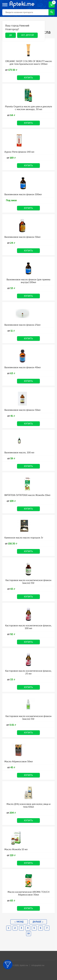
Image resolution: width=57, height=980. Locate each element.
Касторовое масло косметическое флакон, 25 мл (28, 672)
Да (11, 35)
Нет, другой (27, 35)
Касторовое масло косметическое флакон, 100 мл (28, 627)
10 (28, 934)
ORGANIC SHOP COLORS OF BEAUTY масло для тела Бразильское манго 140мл (28, 63)
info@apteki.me (38, 965)
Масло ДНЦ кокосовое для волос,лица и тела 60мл (28, 805)
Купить (28, 78)
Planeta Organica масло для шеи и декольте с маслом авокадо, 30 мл (28, 108)
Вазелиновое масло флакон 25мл (22, 325)
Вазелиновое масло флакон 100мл (23, 194)
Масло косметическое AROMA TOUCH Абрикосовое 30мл (28, 893)
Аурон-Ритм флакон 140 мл (19, 152)
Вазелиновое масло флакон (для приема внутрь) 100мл (28, 281)
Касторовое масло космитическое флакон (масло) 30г (28, 718)
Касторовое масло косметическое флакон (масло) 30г (28, 582)
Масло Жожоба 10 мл (16, 849)
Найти (52, 12)
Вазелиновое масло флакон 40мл (22, 367)
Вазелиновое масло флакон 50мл (22, 237)
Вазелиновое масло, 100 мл (19, 453)
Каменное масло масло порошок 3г (24, 538)
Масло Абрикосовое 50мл (19, 762)
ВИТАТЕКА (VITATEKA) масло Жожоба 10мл (27, 495)
